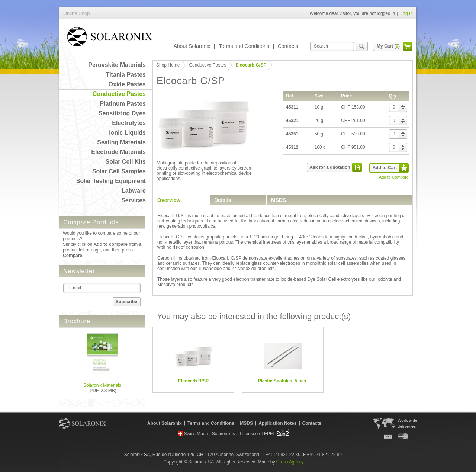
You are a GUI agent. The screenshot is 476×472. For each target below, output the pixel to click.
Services (134, 200)
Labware (134, 191)
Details (223, 200)
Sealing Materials (121, 142)
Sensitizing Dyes (122, 113)
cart (408, 46)
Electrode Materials (118, 152)
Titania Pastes (126, 75)
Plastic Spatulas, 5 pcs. (283, 381)
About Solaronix (192, 46)
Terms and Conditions (244, 46)
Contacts (288, 46)
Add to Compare (394, 177)
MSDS (279, 200)
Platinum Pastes (123, 104)
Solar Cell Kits (126, 162)
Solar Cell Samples (119, 171)
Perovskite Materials (117, 65)
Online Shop (110, 38)
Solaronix (82, 423)
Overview (169, 200)
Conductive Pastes (119, 94)
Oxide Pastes (127, 84)
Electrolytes (129, 123)
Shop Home (168, 65)
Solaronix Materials (102, 385)
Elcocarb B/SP (193, 381)
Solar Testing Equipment (111, 181)
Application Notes (277, 423)
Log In (407, 13)
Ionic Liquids (127, 133)
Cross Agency (290, 462)
